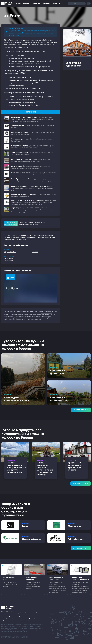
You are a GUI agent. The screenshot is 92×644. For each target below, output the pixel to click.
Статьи (18, 3)
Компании (47, 3)
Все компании (81, 548)
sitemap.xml (26, 636)
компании (38, 320)
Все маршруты (81, 484)
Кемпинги (27, 3)
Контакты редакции (6, 636)
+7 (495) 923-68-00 (10, 252)
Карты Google (9, 258)
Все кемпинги (81, 410)
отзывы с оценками (34, 222)
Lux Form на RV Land (46, 313)
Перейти (35, 252)
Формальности (17, 636)
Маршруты (58, 3)
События (37, 3)
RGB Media (25, 638)
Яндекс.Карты (9, 260)
